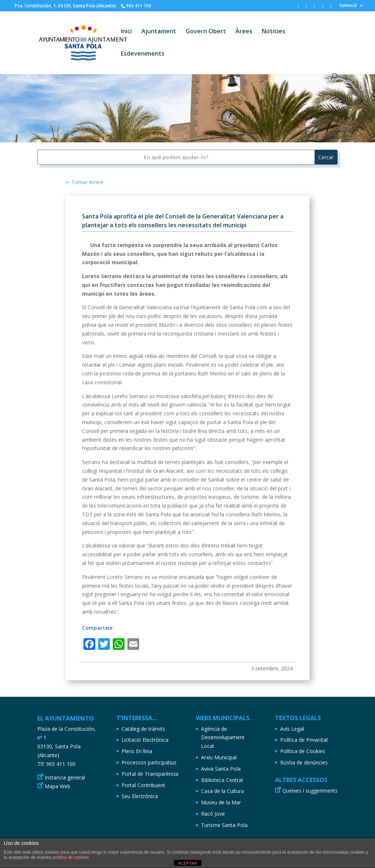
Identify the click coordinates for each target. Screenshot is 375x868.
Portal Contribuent (143, 785)
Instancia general (65, 777)
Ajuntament (159, 32)
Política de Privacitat (304, 740)
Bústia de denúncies (304, 762)
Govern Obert (206, 32)
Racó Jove (213, 814)
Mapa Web (57, 786)
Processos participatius (149, 762)
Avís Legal (292, 729)
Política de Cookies (303, 751)
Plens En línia (137, 751)
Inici (126, 32)
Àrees (244, 32)
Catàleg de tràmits (143, 729)
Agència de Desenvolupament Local (223, 738)
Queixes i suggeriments (310, 791)
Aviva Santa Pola (221, 769)
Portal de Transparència (150, 774)
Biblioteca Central (222, 780)
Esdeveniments (143, 54)
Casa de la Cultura (222, 791)
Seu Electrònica (140, 796)
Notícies (274, 32)
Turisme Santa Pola (224, 825)
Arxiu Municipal (219, 757)
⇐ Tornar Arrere (85, 182)
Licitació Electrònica (145, 740)
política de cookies (71, 857)
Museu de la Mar (221, 802)
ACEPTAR (187, 863)
